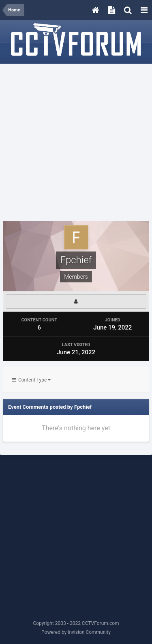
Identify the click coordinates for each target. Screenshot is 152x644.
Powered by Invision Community (76, 632)
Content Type (31, 380)
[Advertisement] (76, 143)
